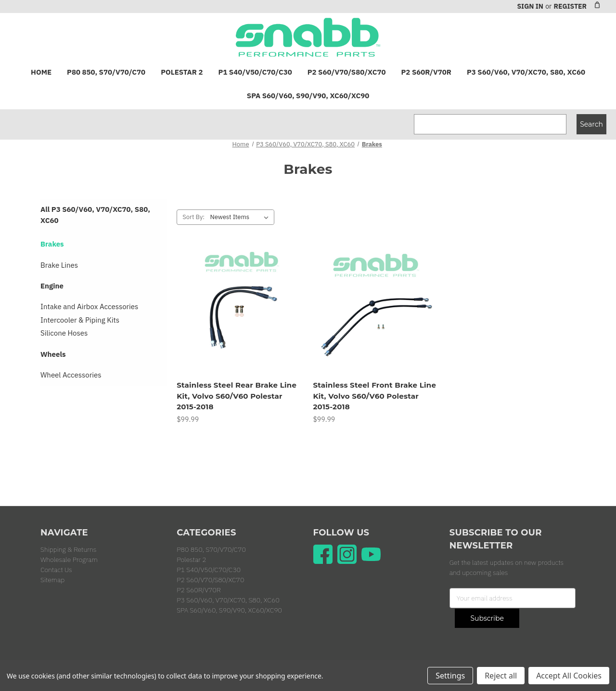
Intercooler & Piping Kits (80, 320)
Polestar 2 (182, 72)
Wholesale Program (69, 560)
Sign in (530, 6)
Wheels (53, 354)
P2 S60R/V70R (426, 72)
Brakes (52, 244)
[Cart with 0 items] (597, 5)
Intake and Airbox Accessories (89, 306)
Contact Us (56, 570)
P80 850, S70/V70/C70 (106, 72)
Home (41, 72)
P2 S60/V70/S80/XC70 (347, 72)
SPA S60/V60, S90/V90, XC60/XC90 (308, 96)
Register (570, 6)
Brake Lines (59, 265)
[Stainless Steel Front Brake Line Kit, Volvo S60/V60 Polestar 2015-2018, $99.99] (376, 312)
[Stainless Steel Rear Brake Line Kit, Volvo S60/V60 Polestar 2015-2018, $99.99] (240, 312)
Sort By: (193, 217)
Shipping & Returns (68, 549)
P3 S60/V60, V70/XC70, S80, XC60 (526, 72)
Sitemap (52, 580)
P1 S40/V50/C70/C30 (255, 72)
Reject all (501, 676)
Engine (52, 286)
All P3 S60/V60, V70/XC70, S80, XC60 (95, 215)
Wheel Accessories (71, 375)
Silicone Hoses (64, 333)
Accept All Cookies (569, 676)
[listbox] (241, 217)
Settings (450, 676)
